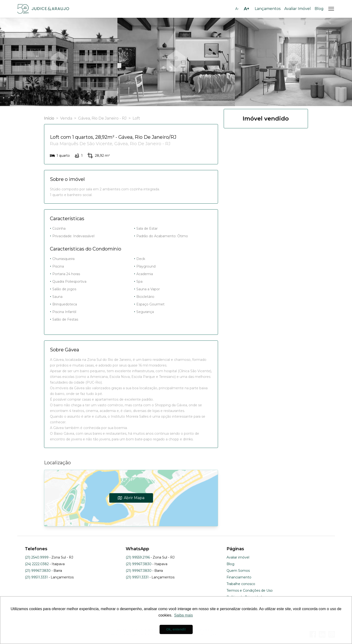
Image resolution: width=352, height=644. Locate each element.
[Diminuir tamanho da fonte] (237, 9)
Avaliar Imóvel (298, 9)
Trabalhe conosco (241, 584)
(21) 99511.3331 (36, 577)
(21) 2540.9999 (37, 557)
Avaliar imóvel (238, 557)
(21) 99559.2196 (138, 557)
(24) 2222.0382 (37, 564)
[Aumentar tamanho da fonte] (247, 9)
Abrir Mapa (131, 498)
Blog (319, 9)
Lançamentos (268, 9)
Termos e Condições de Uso (250, 590)
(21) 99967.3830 (38, 571)
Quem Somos (238, 571)
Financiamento (239, 577)
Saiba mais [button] (184, 615)
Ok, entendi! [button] (176, 629)
